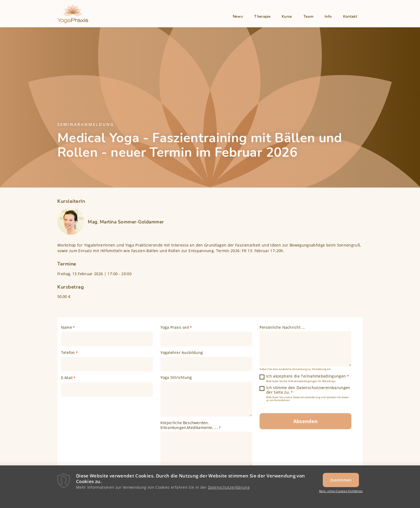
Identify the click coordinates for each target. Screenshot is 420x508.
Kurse (287, 16)
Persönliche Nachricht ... (282, 327)
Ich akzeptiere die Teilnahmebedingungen (306, 376)
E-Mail (67, 378)
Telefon (68, 353)
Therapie (262, 16)
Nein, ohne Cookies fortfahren (341, 493)
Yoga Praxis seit (175, 327)
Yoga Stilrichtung (176, 378)
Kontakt (350, 16)
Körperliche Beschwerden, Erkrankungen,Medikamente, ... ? (191, 425)
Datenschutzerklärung (229, 489)
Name (67, 327)
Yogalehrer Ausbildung (182, 353)
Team (308, 16)
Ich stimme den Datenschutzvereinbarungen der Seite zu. (308, 390)
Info (328, 16)
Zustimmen (341, 482)
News (238, 16)
